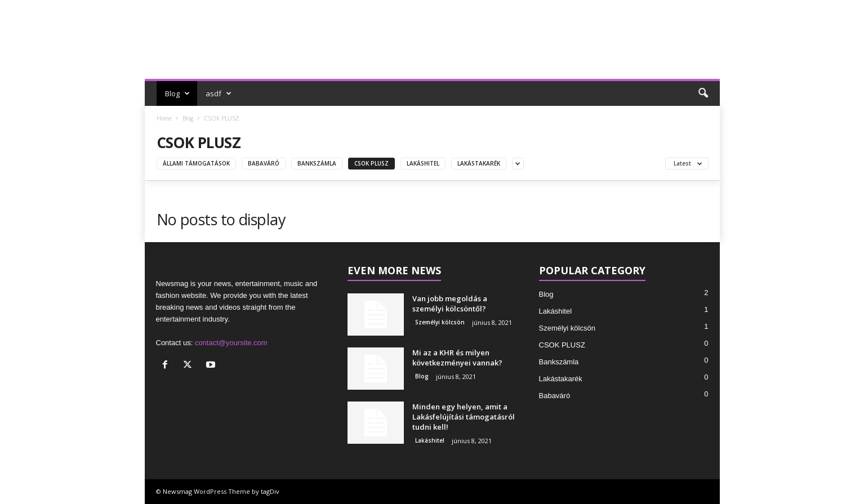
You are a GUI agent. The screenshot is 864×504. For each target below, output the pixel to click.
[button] (703, 93)
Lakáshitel (423, 163)
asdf (219, 93)
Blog (177, 93)
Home (164, 118)
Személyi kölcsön (440, 322)
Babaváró (264, 163)
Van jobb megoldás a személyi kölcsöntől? (450, 304)
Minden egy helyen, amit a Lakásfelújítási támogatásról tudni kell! (464, 417)
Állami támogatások (196, 163)
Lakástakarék (479, 163)
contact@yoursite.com (231, 343)
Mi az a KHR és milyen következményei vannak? (457, 358)
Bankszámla (317, 163)
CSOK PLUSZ (371, 163)
